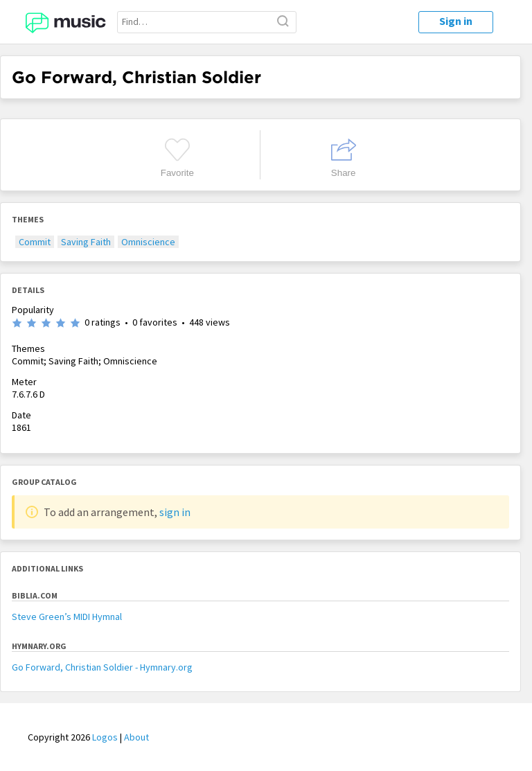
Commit (35, 242)
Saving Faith (86, 242)
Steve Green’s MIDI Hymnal (67, 617)
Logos (105, 737)
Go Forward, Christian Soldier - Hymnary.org (102, 667)
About (136, 737)
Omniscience (148, 242)
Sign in (456, 21)
